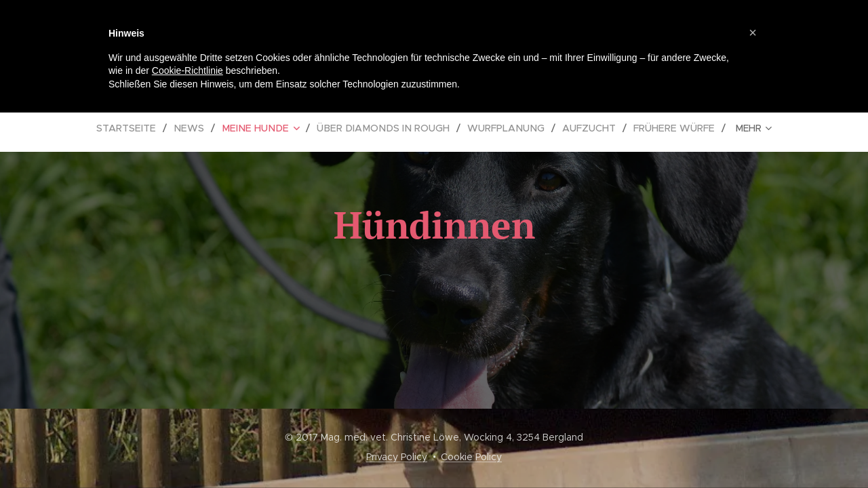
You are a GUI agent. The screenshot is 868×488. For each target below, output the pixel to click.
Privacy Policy (397, 457)
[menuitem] (140, 128)
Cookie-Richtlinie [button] (188, 70)
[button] (753, 33)
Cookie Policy (471, 457)
